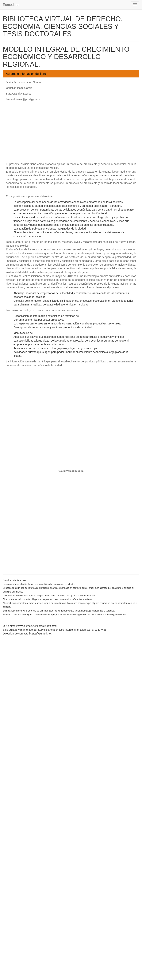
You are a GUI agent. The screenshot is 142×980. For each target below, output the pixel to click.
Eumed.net (11, 5)
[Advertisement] (71, 136)
